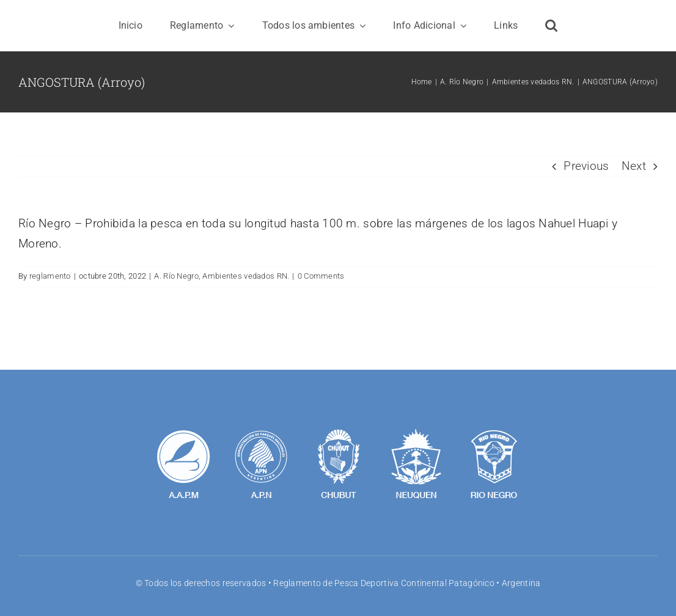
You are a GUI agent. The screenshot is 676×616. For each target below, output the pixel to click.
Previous (586, 166)
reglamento (50, 276)
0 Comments (321, 276)
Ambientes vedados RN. (246, 276)
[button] (551, 26)
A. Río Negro (176, 276)
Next (634, 166)
